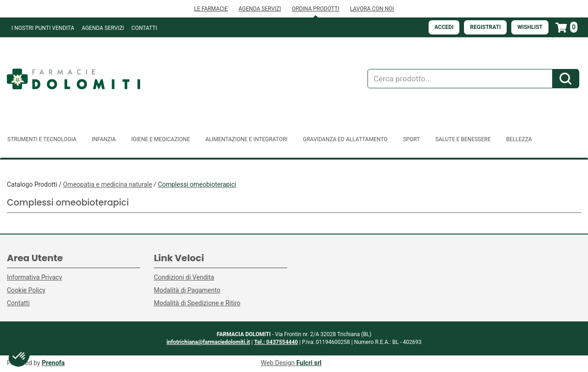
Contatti (144, 28)
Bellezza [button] (519, 139)
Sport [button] (411, 139)
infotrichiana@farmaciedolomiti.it (208, 342)
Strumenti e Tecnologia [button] (42, 139)
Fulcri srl (309, 363)
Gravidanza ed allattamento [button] (345, 139)
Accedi (444, 27)
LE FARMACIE (211, 9)
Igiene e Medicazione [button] (161, 139)
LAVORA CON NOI (372, 9)
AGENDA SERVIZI (260, 9)
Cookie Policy (26, 290)
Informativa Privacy (34, 277)
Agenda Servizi (103, 28)
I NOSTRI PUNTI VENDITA (43, 28)
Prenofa (53, 363)
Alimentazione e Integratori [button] (246, 139)
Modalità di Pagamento (187, 290)
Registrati (485, 27)
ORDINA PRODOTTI (315, 9)
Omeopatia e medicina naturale (107, 184)
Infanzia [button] (104, 139)
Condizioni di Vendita (184, 277)
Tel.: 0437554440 (276, 342)
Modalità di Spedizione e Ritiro (197, 303)
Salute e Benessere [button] (463, 139)
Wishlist (530, 27)
